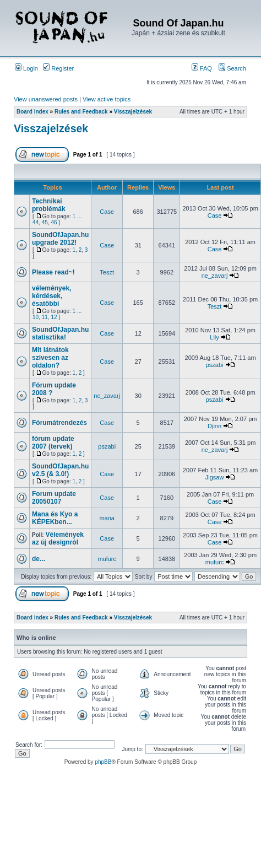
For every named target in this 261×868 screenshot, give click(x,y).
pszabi (215, 365)
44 (36, 222)
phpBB (103, 762)
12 (54, 317)
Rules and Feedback (81, 112)
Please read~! (53, 272)
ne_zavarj (215, 276)
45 (45, 222)
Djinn (214, 426)
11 (45, 317)
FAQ (202, 68)
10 (36, 317)
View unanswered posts (46, 99)
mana (107, 518)
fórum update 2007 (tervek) (53, 443)
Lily (214, 337)
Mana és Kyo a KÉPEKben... (55, 518)
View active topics (107, 99)
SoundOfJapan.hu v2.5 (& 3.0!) (60, 470)
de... (39, 559)
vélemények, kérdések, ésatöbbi (51, 296)
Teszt (107, 272)
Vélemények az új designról (58, 538)
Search (232, 68)
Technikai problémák (49, 205)
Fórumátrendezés (59, 423)
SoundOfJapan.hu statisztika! (60, 333)
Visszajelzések (133, 112)
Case (107, 212)
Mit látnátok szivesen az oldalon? (50, 358)
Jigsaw (215, 477)
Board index (32, 112)
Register (58, 68)
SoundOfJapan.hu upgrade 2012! (60, 239)
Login (26, 68)
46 (54, 222)
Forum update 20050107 (54, 498)
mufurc (107, 559)
